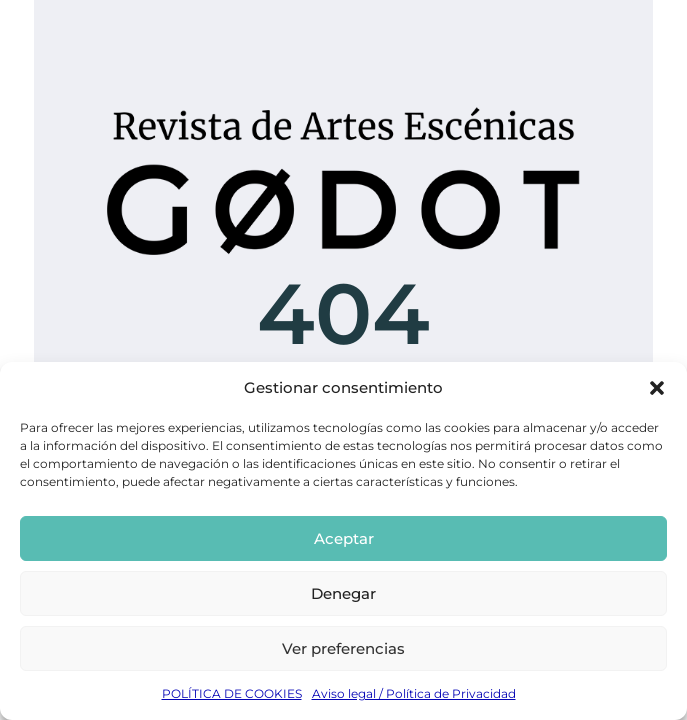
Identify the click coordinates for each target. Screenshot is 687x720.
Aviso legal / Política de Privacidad (414, 693)
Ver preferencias (343, 648)
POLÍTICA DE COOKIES (232, 693)
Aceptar (344, 538)
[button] (657, 388)
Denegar (343, 593)
